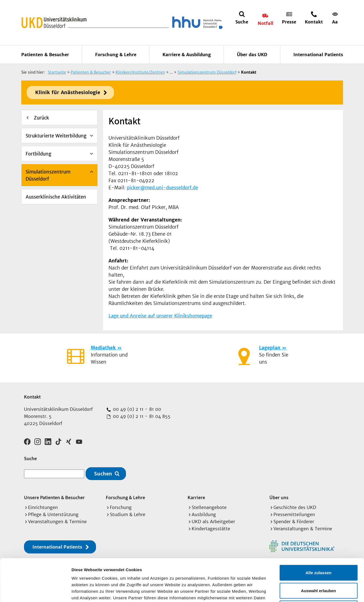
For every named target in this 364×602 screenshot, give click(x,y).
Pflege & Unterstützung (53, 514)
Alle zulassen (318, 530)
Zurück (41, 118)
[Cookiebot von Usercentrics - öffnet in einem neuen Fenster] (35, 591)
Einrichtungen (43, 507)
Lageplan (270, 348)
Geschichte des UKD (295, 507)
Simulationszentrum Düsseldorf (48, 175)
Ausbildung (204, 514)
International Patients (318, 55)
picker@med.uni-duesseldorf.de (162, 188)
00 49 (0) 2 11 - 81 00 (136, 409)
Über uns (279, 497)
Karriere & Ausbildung (187, 55)
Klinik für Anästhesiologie (68, 92)
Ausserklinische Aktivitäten (56, 197)
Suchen (103, 474)
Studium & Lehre (128, 514)
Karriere (196, 497)
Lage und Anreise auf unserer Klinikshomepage (160, 316)
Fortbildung (38, 154)
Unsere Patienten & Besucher (54, 497)
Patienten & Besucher (45, 55)
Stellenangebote (209, 507)
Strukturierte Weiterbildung (56, 136)
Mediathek (103, 348)
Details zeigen (290, 591)
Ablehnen (318, 566)
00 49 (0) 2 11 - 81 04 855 (141, 416)
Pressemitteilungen (294, 514)
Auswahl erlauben (318, 548)
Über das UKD (252, 55)
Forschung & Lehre (116, 55)
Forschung (121, 507)
